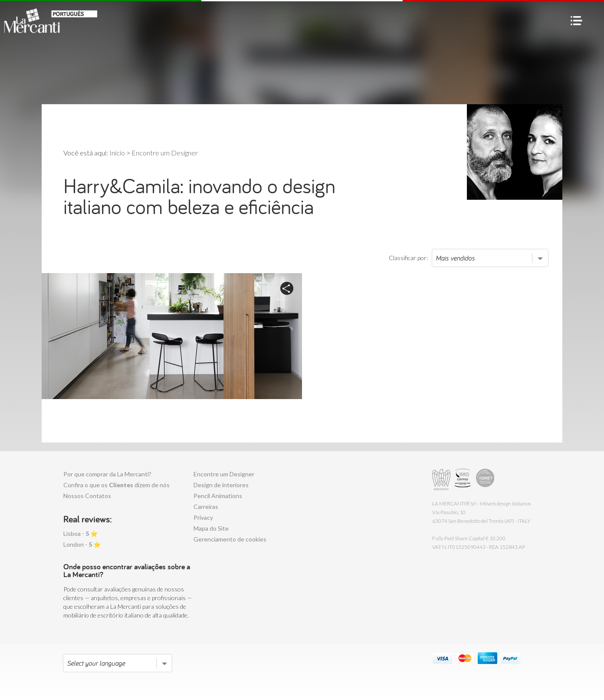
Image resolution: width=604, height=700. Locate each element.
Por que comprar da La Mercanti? (107, 474)
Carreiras (206, 507)
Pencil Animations (218, 496)
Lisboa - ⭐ (80, 533)
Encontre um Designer (224, 474)
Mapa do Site (211, 528)
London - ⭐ (82, 544)
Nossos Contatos (87, 496)
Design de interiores (221, 485)
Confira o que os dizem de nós (117, 485)
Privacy (203, 517)
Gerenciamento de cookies (230, 539)
